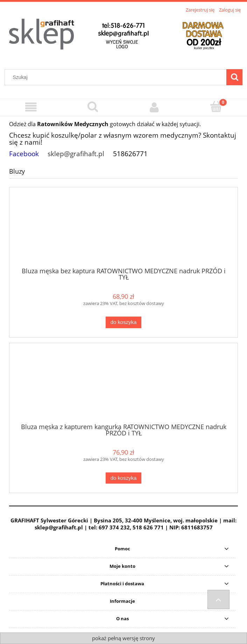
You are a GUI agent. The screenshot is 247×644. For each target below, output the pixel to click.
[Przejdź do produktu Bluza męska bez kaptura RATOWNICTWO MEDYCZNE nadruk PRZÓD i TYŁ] (123, 230)
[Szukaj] (234, 77)
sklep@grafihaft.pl (76, 154)
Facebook (24, 154)
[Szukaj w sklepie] (117, 77)
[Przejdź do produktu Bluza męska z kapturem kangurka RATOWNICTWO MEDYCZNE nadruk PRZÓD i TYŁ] (123, 385)
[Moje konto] (154, 107)
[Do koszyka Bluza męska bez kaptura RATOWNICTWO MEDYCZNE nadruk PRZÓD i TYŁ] (123, 322)
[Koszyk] (216, 107)
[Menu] (31, 107)
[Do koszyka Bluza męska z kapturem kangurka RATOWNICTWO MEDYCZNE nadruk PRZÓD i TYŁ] (123, 478)
